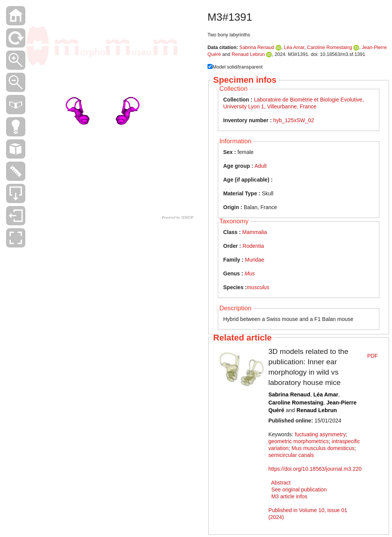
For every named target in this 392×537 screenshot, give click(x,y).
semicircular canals (291, 455)
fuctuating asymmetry (320, 434)
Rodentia (253, 246)
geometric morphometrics (299, 441)
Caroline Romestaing (330, 47)
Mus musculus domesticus (323, 448)
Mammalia (255, 232)
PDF (372, 356)
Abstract (281, 483)
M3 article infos (289, 496)
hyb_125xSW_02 (294, 120)
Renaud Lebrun (248, 54)
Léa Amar (294, 47)
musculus (258, 287)
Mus (250, 273)
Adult (261, 166)
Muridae (255, 260)
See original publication (299, 490)
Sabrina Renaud (257, 47)
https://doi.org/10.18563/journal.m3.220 (315, 469)
